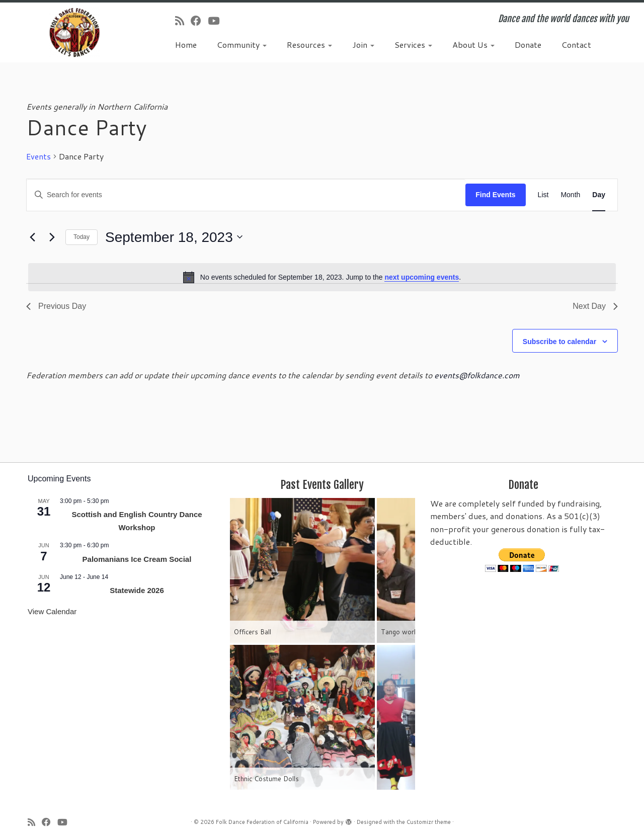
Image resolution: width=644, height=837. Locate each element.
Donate (528, 45)
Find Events (495, 195)
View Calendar (52, 611)
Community (242, 45)
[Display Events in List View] (543, 195)
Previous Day (56, 306)
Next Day (595, 306)
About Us (473, 45)
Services (413, 45)
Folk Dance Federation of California (262, 822)
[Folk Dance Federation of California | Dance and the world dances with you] (74, 32)
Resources (309, 45)
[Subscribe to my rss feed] (183, 21)
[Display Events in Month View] (570, 195)
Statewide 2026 (137, 590)
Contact (576, 45)
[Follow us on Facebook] (199, 21)
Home (186, 45)
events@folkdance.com (477, 375)
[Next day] (52, 237)
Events (38, 156)
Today (82, 237)
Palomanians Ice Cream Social (137, 559)
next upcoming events (422, 277)
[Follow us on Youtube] (217, 21)
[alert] (322, 277)
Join (363, 45)
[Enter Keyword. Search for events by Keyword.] (246, 195)
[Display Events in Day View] (599, 195)
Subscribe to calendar (559, 342)
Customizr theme (429, 822)
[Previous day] (32, 237)
